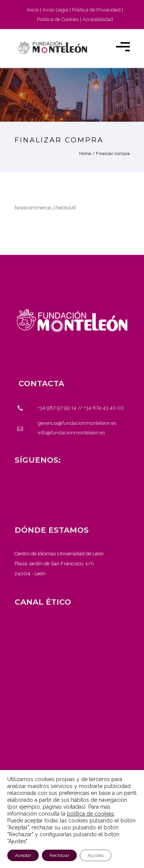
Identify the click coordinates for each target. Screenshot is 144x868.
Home (85, 154)
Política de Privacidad (96, 10)
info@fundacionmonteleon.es (71, 433)
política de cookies (90, 814)
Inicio (33, 10)
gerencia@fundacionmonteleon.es (77, 423)
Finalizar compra (113, 154)
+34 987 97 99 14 (57, 408)
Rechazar (59, 855)
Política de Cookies (58, 19)
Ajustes (96, 855)
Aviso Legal (55, 10)
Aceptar (23, 855)
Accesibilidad (98, 19)
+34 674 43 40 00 (104, 408)
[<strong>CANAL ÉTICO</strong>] (43, 602)
